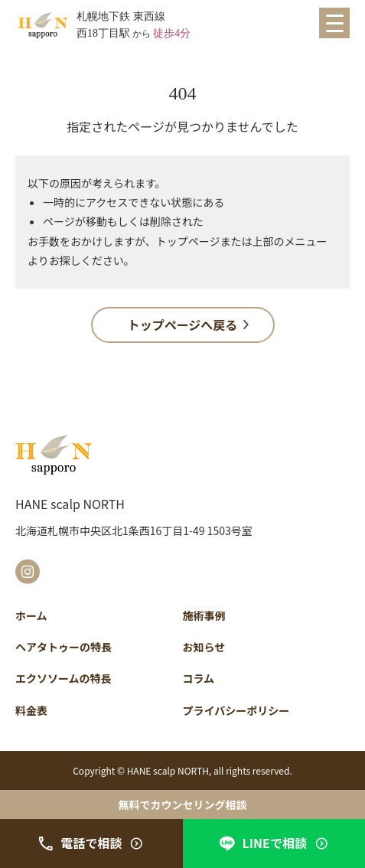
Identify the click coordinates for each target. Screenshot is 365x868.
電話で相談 (91, 843)
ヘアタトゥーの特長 (64, 647)
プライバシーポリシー (236, 710)
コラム (199, 678)
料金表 (31, 710)
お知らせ (204, 647)
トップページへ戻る (183, 325)
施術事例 (204, 615)
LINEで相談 (274, 843)
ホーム (31, 615)
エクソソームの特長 (64, 678)
